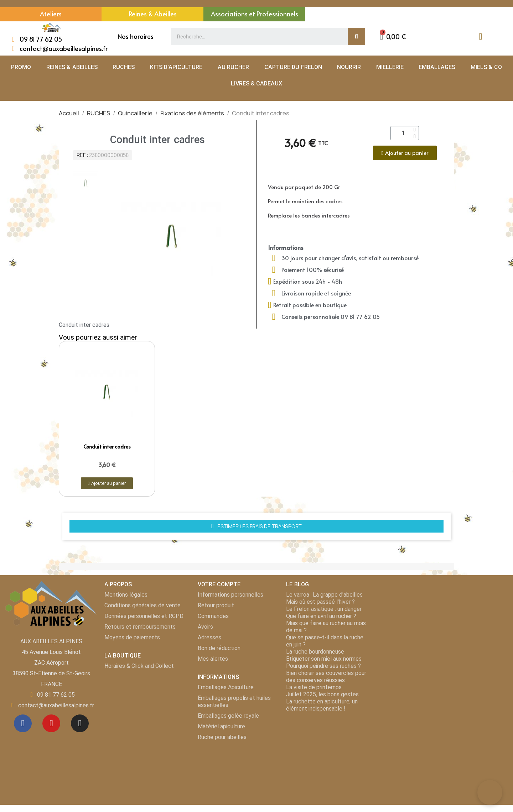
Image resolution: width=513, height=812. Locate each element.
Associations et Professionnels (255, 14)
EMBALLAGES (437, 67)
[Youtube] (51, 723)
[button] (393, 36)
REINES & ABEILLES (72, 67)
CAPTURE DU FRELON (293, 67)
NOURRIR (349, 67)
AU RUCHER (233, 67)
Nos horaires (136, 36)
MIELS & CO (486, 67)
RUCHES (124, 67)
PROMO (21, 67)
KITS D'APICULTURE (176, 67)
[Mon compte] (480, 36)
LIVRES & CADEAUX (257, 83)
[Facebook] (23, 723)
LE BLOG (297, 584)
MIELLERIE (390, 67)
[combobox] (255, 36)
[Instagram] (80, 723)
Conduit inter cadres (107, 447)
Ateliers (51, 14)
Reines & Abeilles (153, 14)
